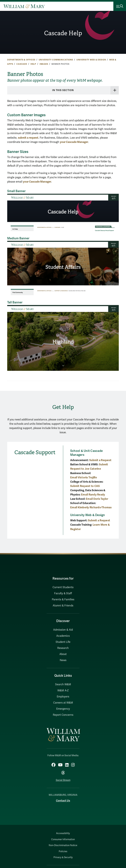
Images (44, 64)
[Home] (24, 6)
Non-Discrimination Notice (63, 845)
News (63, 660)
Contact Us (63, 801)
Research (63, 648)
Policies (63, 851)
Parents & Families (63, 600)
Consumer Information (63, 839)
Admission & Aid (63, 630)
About (63, 654)
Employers (63, 697)
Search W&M (63, 684)
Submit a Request (100, 460)
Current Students (63, 587)
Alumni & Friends (63, 606)
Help (33, 64)
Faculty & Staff (63, 593)
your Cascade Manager (74, 142)
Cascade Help (63, 33)
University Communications (56, 60)
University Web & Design (91, 60)
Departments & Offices (21, 60)
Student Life (63, 642)
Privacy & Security (63, 857)
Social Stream (63, 780)
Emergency (63, 709)
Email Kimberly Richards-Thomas (91, 507)
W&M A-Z (63, 691)
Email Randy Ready (93, 495)
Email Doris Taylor (97, 499)
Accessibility (63, 833)
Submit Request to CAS (85, 486)
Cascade (22, 64)
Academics (63, 636)
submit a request (28, 138)
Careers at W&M (63, 703)
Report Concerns (63, 715)
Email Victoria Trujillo (84, 477)
